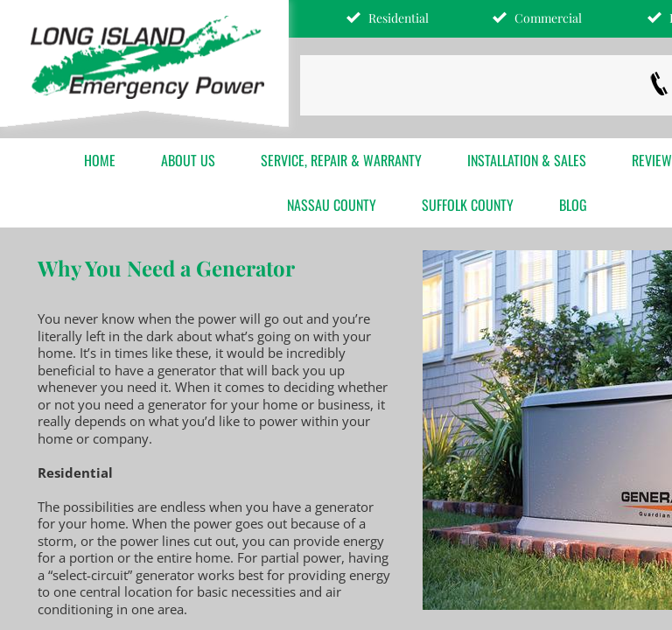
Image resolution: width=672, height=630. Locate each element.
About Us (188, 160)
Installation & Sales (527, 160)
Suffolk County (468, 205)
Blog (573, 205)
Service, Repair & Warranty (341, 160)
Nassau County (332, 205)
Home (100, 160)
